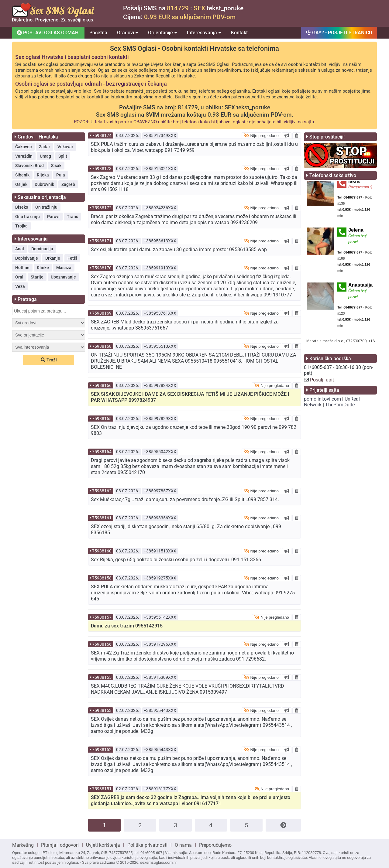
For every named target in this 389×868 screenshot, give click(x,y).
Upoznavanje (63, 277)
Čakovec (23, 147)
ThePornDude (340, 405)
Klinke (43, 268)
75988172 (102, 208)
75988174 (102, 135)
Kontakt (239, 33)
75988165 (102, 419)
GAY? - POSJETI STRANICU (339, 33)
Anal (20, 249)
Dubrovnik (44, 184)
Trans (72, 217)
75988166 (102, 385)
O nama (183, 845)
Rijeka (43, 175)
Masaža (64, 268)
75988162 (102, 491)
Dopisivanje (27, 258)
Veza (20, 286)
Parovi (53, 217)
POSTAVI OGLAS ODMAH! (48, 32)
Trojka (21, 226)
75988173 (102, 169)
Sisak (56, 166)
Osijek (21, 184)
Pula (61, 175)
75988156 (102, 644)
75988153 (102, 710)
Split (63, 156)
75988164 (102, 452)
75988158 (102, 578)
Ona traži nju (28, 217)
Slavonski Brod (29, 166)
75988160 (102, 551)
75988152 (102, 750)
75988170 (102, 268)
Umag (45, 156)
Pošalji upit (322, 380)
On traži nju (46, 207)
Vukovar (65, 147)
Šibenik (22, 175)
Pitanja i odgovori (60, 845)
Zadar (45, 147)
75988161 (102, 518)
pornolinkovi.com (322, 399)
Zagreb (68, 184)
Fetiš (72, 258)
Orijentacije (163, 33)
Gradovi (128, 33)
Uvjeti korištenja (103, 845)
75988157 (102, 617)
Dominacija (42, 249)
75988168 (102, 346)
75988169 (102, 313)
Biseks (22, 207)
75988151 (102, 789)
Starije (37, 277)
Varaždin (24, 156)
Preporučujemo (215, 845)
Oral (19, 277)
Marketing (23, 845)
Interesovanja (204, 33)
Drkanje (53, 258)
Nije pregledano (261, 136)
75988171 (102, 241)
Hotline (22, 268)
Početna (98, 33)
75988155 (102, 677)
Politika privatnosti (147, 845)
